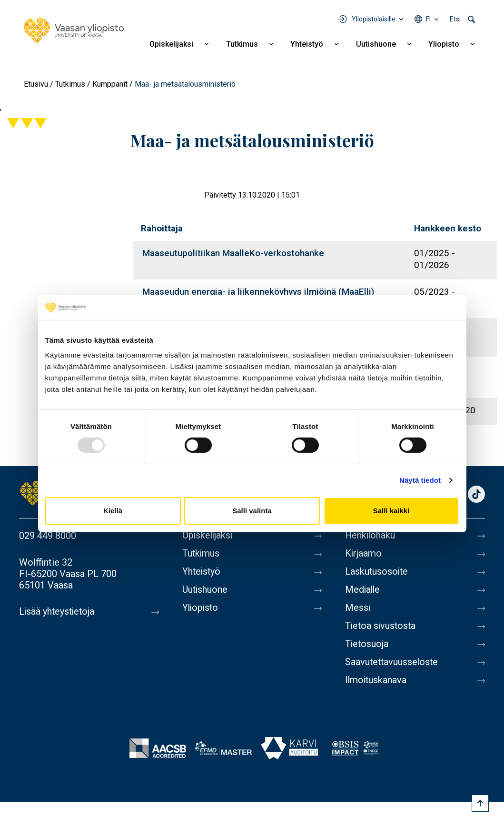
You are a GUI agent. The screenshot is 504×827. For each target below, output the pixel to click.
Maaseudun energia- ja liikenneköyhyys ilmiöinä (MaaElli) (258, 292)
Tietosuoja (367, 644)
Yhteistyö (307, 44)
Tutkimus (242, 44)
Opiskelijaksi (171, 44)
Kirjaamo (364, 554)
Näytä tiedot (420, 480)
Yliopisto (444, 44)
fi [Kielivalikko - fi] (428, 19)
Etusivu (36, 84)
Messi (358, 608)
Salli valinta (252, 511)
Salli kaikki (391, 511)
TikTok (476, 495)
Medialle (363, 590)
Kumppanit (110, 84)
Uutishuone (376, 44)
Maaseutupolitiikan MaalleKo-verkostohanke (233, 253)
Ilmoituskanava (376, 680)
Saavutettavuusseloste (393, 662)
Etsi (455, 19)
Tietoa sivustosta (381, 626)
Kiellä (113, 511)
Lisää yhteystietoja (58, 612)
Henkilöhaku (371, 536)
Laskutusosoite (377, 572)
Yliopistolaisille (374, 19)
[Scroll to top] (480, 803)
